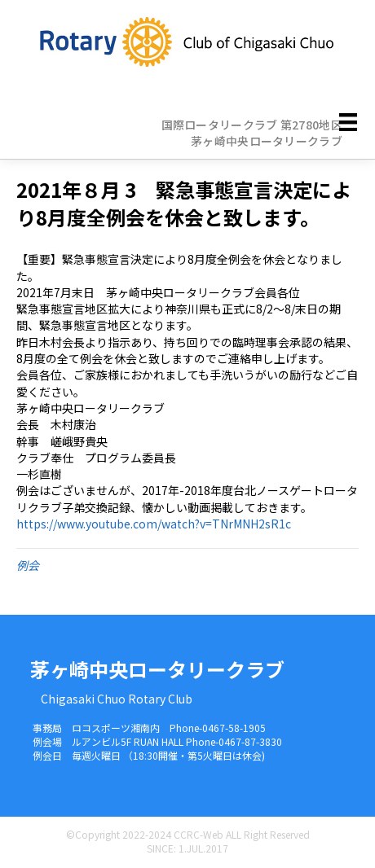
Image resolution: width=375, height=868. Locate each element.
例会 (28, 565)
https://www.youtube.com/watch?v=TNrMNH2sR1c (154, 524)
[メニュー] (348, 121)
